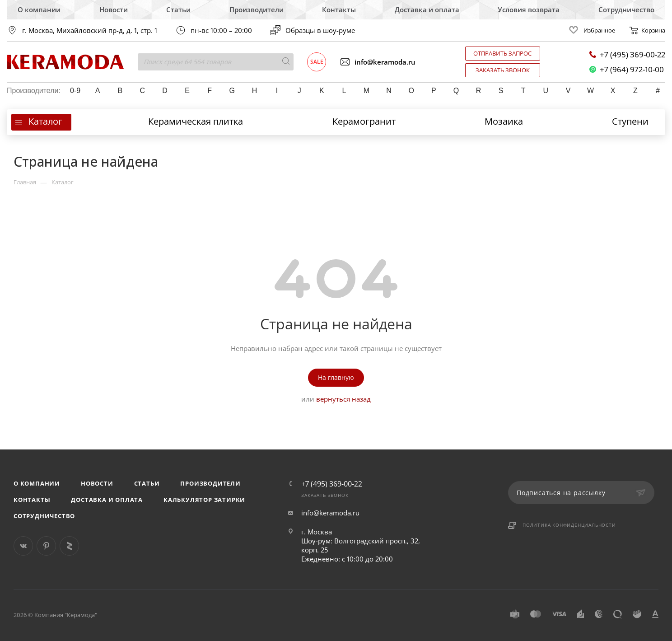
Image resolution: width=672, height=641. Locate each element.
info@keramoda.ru (378, 62)
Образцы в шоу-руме (313, 30)
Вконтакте (23, 546)
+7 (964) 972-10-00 (627, 69)
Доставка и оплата (427, 9)
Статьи (178, 9)
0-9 (75, 91)
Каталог (45, 121)
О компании (39, 9)
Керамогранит (364, 121)
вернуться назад (343, 399)
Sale (317, 62)
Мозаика (504, 121)
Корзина (647, 30)
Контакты (339, 9)
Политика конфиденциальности (569, 525)
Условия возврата (529, 9)
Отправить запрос (502, 53)
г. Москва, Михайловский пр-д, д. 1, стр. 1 (90, 30)
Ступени (630, 121)
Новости (114, 9)
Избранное (591, 30)
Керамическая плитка (196, 121)
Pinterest (46, 546)
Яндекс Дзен (69, 546)
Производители (257, 9)
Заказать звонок (503, 70)
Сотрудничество (626, 9)
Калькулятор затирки (204, 500)
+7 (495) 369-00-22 (627, 54)
